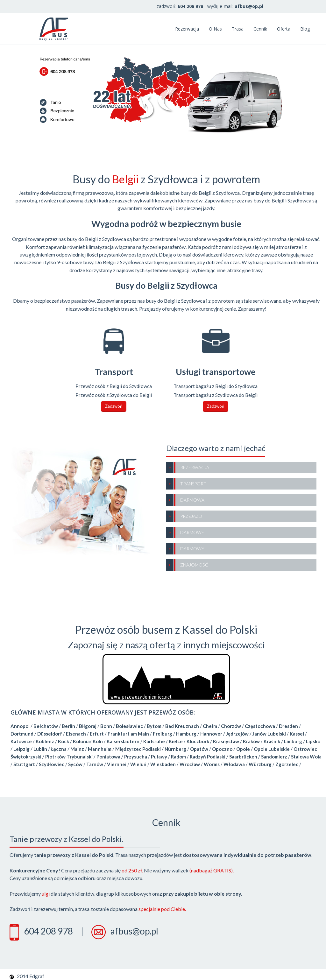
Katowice (21, 741)
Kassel (297, 734)
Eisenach (76, 734)
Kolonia (81, 741)
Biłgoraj (88, 726)
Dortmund (22, 734)
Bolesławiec (129, 726)
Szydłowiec (52, 764)
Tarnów (95, 764)
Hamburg (186, 734)
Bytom (154, 726)
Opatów (199, 749)
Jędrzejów (237, 734)
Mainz (77, 749)
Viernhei (117, 764)
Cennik (260, 29)
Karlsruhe (154, 741)
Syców (75, 764)
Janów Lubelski (269, 734)
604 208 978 (48, 931)
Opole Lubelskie (272, 749)
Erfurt (97, 734)
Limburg (293, 741)
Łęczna (59, 749)
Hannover (211, 734)
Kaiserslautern (123, 741)
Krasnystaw (226, 741)
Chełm (210, 726)
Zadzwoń (114, 406)
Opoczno (222, 749)
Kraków (251, 741)
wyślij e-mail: (235, 6)
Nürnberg (175, 749)
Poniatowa (108, 757)
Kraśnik (272, 741)
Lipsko (313, 741)
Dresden (288, 726)
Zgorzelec (287, 764)
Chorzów (231, 726)
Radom (178, 757)
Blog (305, 29)
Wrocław (190, 764)
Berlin (68, 726)
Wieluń (138, 764)
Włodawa (234, 764)
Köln (98, 741)
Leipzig (21, 749)
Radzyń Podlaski (208, 757)
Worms (212, 764)
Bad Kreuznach (182, 726)
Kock (64, 741)
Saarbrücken (243, 757)
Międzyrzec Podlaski (138, 749)
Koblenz (45, 741)
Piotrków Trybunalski (69, 757)
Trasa (238, 29)
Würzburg (260, 764)
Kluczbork (198, 741)
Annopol (20, 726)
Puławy (159, 757)
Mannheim (100, 749)
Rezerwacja (187, 29)
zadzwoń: (180, 6)
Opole (243, 749)
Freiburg (163, 734)
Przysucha (136, 757)
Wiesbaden (163, 764)
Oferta (284, 29)
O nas (215, 29)
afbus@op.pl (134, 931)
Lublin (40, 749)
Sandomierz (274, 757)
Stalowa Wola (306, 757)
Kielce (176, 741)
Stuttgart (24, 764)
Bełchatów (46, 726)
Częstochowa (260, 726)
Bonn (106, 726)
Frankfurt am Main (128, 734)
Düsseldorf (50, 734)
